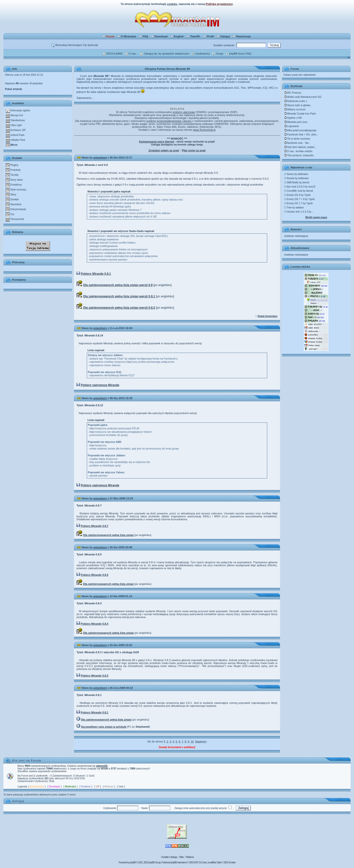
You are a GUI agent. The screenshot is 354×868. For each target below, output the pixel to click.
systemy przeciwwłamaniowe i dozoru (169, 121)
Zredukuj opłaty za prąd (164, 150)
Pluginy (12, 165)
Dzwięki (12, 199)
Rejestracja (242, 36)
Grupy (218, 54)
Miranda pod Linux (296, 122)
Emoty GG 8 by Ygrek (297, 195)
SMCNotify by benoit (297, 182)
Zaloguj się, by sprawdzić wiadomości (164, 54)
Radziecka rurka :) (296, 101)
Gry (10, 214)
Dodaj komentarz (268, 316)
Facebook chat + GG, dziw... (301, 135)
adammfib (102, 766)
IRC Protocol (293, 93)
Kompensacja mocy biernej (157, 142)
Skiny (11, 195)
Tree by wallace (294, 208)
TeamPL (193, 36)
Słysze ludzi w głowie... (298, 105)
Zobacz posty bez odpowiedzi (300, 75)
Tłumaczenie (15, 219)
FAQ (144, 36)
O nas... (132, 54)
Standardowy (15, 120)
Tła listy (12, 175)
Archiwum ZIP (16, 130)
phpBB (133, 862)
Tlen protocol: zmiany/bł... (300, 155)
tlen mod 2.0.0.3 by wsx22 (300, 187)
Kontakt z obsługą (169, 857)
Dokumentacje (16, 209)
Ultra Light (14, 125)
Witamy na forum (295, 109)
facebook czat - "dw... (297, 143)
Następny (201, 741)
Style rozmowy (16, 190)
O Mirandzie (127, 36)
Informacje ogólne (18, 110)
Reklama (190, 857)
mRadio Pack (15, 140)
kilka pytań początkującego (300, 130)
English (177, 36)
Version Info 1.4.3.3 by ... (299, 212)
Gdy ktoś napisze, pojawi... (300, 147)
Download (159, 36)
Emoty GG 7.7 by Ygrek (298, 203)
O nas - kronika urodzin (298, 151)
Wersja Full (14, 115)
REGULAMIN (113, 54)
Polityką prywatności (219, 4)
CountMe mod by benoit (299, 191)
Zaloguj (223, 36)
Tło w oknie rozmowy (297, 139)
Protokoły (13, 170)
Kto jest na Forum (27, 761)
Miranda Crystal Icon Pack (300, 114)
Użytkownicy (201, 54)
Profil (208, 36)
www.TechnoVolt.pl (204, 130)
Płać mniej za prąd (194, 150)
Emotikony (14, 185)
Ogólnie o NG (293, 118)
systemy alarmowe (184, 112)
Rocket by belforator (296, 178)
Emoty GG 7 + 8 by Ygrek (300, 199)
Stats (181, 857)
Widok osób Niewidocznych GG (303, 97)
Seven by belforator (296, 174)
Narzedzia (14, 204)
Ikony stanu (14, 180)
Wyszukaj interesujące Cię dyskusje (75, 45)
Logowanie (292, 126)
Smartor (232, 862)
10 (192, 741)
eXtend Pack (15, 135)
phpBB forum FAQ (238, 54)
